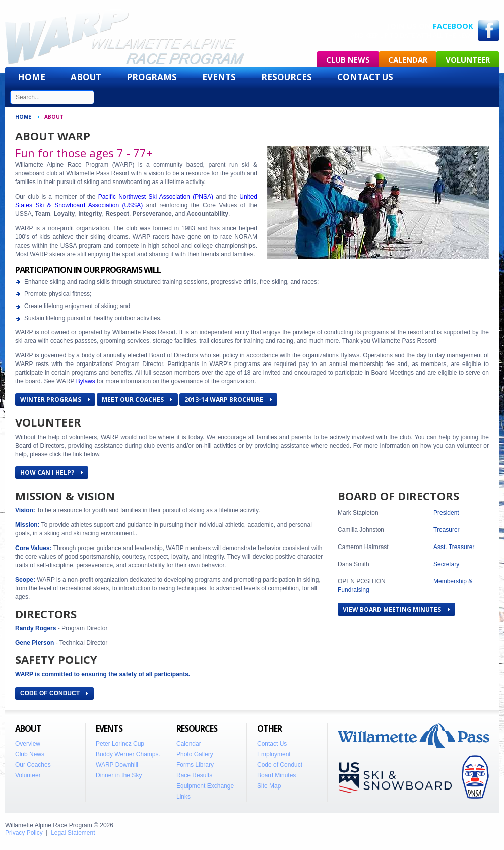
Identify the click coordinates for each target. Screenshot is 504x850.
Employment (274, 754)
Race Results (194, 775)
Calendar (408, 59)
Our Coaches (33, 765)
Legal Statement (73, 833)
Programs (152, 77)
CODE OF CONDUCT (54, 693)
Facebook (453, 26)
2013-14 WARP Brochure (228, 400)
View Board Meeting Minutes (396, 609)
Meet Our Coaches (137, 400)
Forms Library (195, 765)
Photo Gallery (195, 754)
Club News (348, 59)
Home (31, 77)
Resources (287, 77)
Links (183, 797)
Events (219, 77)
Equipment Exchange (205, 786)
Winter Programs (55, 400)
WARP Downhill (117, 765)
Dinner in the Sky (119, 775)
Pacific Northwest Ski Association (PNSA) (156, 197)
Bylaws (86, 381)
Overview (28, 744)
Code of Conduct (280, 765)
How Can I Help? (51, 473)
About (86, 77)
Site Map (269, 786)
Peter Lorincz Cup (120, 744)
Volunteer (468, 59)
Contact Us (365, 77)
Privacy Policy (24, 833)
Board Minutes (276, 775)
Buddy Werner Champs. (128, 754)
